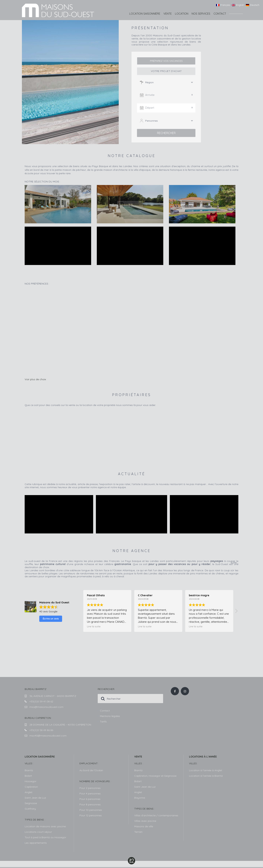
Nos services (201, 14)
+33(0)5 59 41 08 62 (41, 702)
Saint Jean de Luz (145, 787)
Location (182, 14)
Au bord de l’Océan (91, 771)
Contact (220, 14)
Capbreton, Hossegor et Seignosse (155, 777)
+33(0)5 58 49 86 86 (41, 731)
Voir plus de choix (35, 380)
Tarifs (103, 722)
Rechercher (166, 133)
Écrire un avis (51, 619)
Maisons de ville (144, 827)
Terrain (138, 833)
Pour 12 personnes (91, 816)
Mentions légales (110, 717)
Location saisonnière (145, 14)
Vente (168, 14)
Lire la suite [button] (94, 627)
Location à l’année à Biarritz (206, 777)
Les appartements (36, 844)
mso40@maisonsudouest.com (48, 736)
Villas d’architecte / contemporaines (156, 816)
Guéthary (30, 809)
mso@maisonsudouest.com (46, 708)
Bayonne (140, 798)
